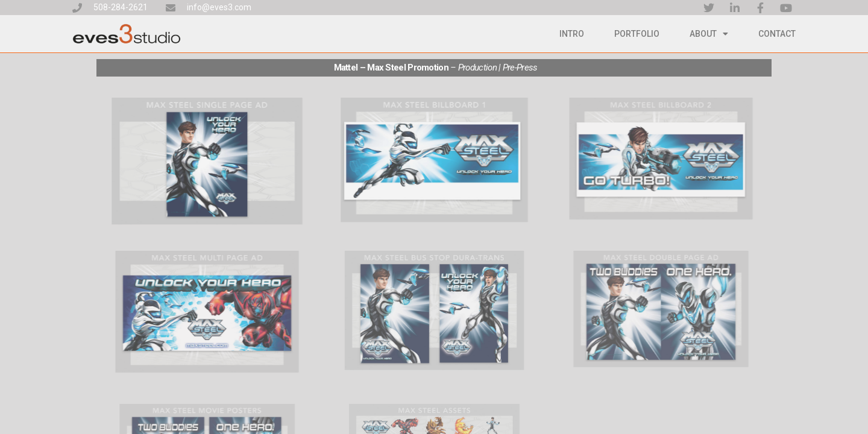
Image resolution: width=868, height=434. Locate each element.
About (709, 34)
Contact (777, 34)
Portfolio (637, 34)
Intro (572, 34)
